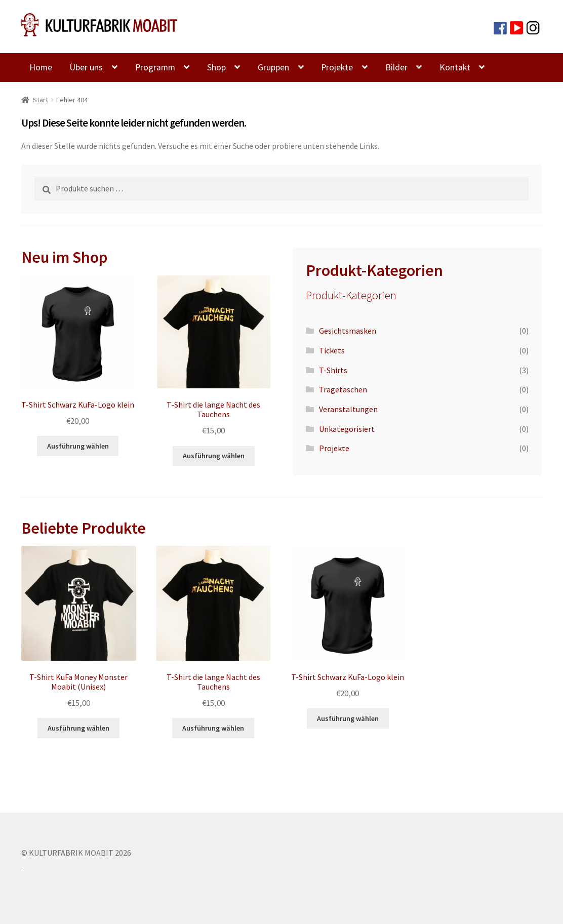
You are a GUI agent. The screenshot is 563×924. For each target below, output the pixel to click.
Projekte (337, 67)
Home (41, 67)
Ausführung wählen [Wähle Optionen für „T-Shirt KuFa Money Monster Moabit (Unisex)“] (78, 728)
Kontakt (455, 67)
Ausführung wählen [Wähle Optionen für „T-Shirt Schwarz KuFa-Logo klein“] (78, 446)
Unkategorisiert (347, 429)
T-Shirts (333, 370)
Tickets (332, 350)
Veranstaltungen (348, 409)
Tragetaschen (343, 389)
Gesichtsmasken (348, 331)
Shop (216, 67)
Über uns (86, 67)
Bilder (396, 67)
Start (41, 100)
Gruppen (273, 67)
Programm (155, 67)
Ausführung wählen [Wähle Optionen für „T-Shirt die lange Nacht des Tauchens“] (214, 456)
